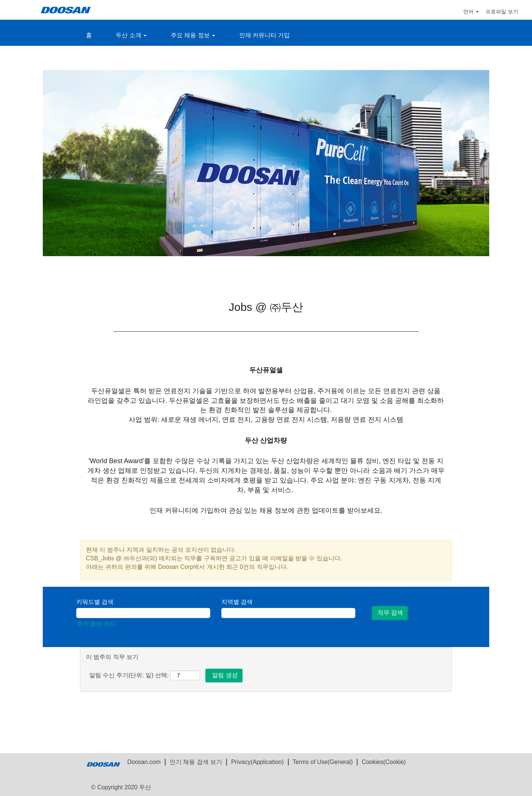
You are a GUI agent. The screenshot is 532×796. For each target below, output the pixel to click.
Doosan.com (144, 762)
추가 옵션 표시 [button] (96, 624)
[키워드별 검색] (143, 613)
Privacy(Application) (257, 762)
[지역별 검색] (288, 613)
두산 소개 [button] (131, 35)
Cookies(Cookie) (384, 762)
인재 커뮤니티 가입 (265, 35)
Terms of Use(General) (323, 762)
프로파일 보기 (502, 12)
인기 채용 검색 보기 (196, 762)
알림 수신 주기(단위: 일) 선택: (129, 675)
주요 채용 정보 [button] (193, 35)
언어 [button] (471, 12)
